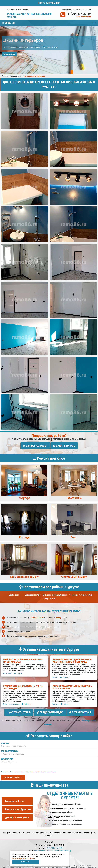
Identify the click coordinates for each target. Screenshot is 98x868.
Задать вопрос (64, 446)
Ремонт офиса (89, 830)
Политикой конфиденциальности (24, 859)
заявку (58, 617)
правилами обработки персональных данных (42, 770)
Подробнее (23, 54)
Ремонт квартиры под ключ (42, 830)
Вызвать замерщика (22, 830)
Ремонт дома (77, 830)
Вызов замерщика (62, 849)
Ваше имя (5, 741)
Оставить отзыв (19, 712)
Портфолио (8, 830)
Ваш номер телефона (10, 749)
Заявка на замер (35, 446)
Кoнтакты (49, 833)
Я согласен (26, 862)
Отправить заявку (13, 776)
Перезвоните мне (84, 17)
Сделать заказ (9, 54)
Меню (93, 22)
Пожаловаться (80, 712)
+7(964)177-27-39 (79, 14)
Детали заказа (7, 757)
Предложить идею (50, 712)
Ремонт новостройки (63, 830)
